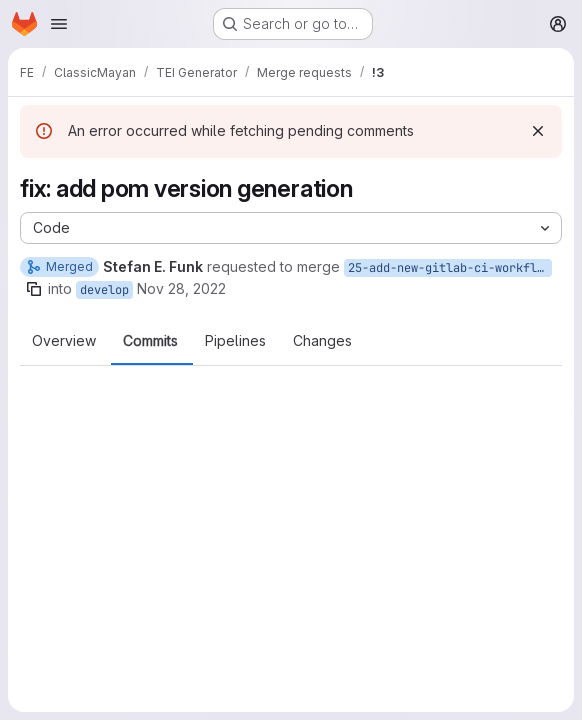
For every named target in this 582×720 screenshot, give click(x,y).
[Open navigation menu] (59, 24)
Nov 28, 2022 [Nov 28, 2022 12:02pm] (181, 288)
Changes (322, 341)
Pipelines (235, 341)
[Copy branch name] (34, 289)
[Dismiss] (538, 131)
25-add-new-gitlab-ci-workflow (449, 268)
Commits (150, 341)
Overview (64, 341)
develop (104, 290)
